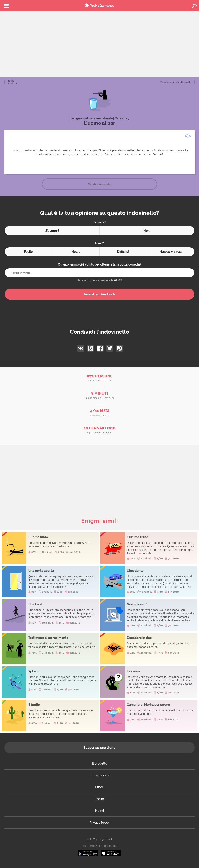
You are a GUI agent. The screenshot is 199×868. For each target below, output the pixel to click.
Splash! (50, 682)
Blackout (50, 615)
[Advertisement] (99, 44)
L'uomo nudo (50, 548)
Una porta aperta (50, 581)
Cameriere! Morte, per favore (149, 715)
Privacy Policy (100, 823)
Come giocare (99, 775)
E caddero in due (149, 649)
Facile (100, 799)
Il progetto (100, 763)
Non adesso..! (149, 615)
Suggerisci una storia (99, 748)
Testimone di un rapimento (50, 649)
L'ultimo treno (149, 548)
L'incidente (149, 581)
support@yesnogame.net (100, 846)
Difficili (100, 787)
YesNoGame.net (102, 6)
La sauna (149, 682)
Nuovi (99, 811)
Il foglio (50, 715)
